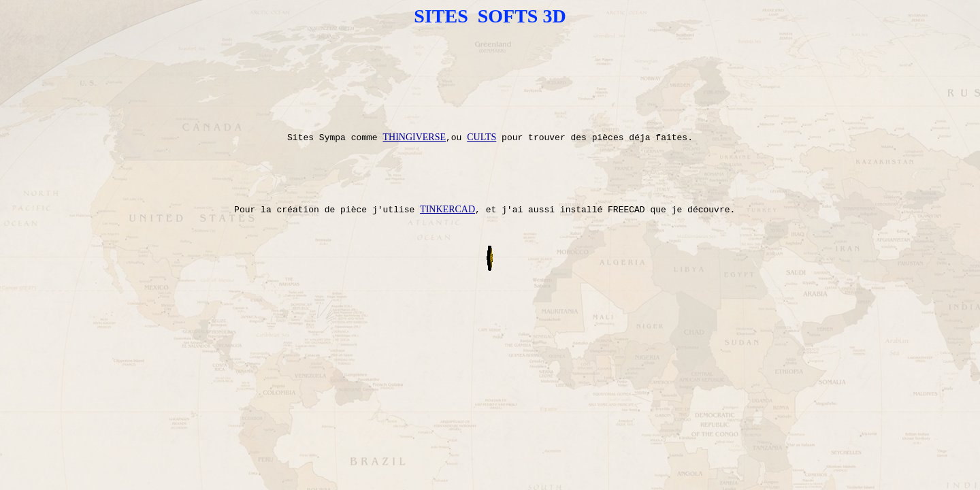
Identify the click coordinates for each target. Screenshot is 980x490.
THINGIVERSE (414, 157)
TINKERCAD (447, 243)
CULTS (481, 157)
